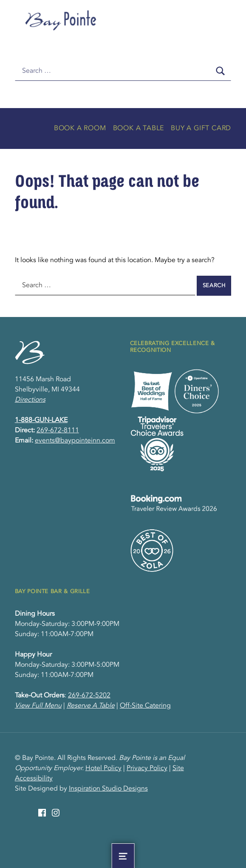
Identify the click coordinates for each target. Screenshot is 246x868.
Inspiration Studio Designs (108, 789)
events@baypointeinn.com (75, 441)
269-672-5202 (89, 696)
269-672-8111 (58, 431)
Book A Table (139, 128)
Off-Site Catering (145, 706)
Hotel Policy (103, 768)
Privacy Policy (147, 768)
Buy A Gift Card (201, 128)
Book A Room (80, 128)
